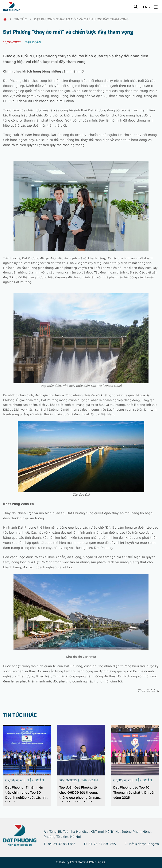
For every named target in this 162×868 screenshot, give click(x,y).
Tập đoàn (36, 780)
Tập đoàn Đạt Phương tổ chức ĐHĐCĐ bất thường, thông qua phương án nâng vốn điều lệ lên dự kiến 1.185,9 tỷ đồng (80, 794)
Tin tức (20, 19)
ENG (146, 7)
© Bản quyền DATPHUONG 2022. (81, 862)
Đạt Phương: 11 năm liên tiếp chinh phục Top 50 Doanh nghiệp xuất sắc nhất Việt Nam (27, 794)
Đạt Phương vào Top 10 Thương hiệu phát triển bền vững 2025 (134, 792)
